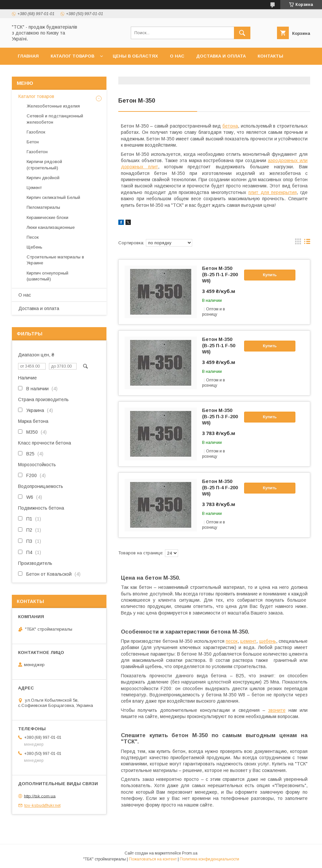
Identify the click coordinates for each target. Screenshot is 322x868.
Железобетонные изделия (53, 106)
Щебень (34, 247)
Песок (33, 237)
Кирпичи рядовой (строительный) (44, 165)
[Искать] (242, 33)
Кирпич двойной (43, 178)
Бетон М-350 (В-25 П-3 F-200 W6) (220, 417)
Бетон (33, 142)
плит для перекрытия (273, 192)
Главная (28, 56)
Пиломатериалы (43, 207)
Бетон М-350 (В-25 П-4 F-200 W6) (220, 488)
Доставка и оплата (221, 56)
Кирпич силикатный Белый (53, 197)
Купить (270, 275)
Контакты (270, 56)
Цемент (34, 188)
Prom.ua (190, 853)
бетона (230, 126)
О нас (177, 56)
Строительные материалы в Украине (55, 260)
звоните (277, 710)
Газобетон (37, 152)
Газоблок (36, 132)
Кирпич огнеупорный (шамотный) (47, 276)
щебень (268, 641)
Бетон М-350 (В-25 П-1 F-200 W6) (220, 275)
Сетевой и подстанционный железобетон (55, 119)
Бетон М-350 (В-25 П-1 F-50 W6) (219, 346)
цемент (248, 641)
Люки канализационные (51, 227)
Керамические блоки (47, 217)
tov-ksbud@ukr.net (42, 805)
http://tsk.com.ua (40, 796)
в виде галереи (298, 243)
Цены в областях (135, 56)
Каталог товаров (72, 56)
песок (232, 641)
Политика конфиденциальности (209, 859)
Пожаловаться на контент (153, 859)
